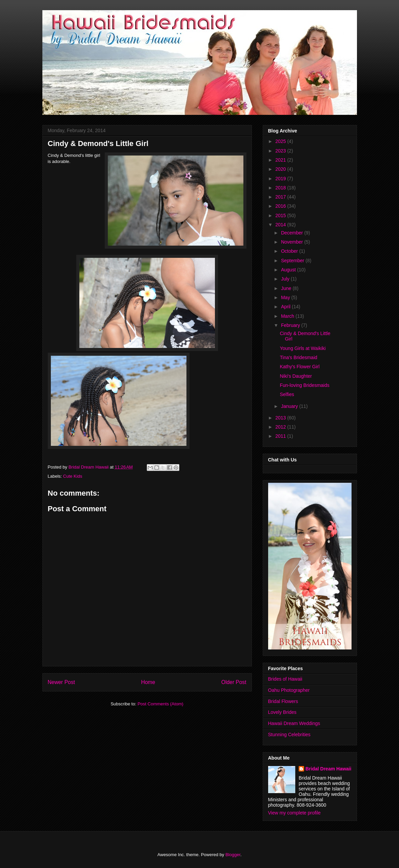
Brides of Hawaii (285, 679)
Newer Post (62, 682)
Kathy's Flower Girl (300, 367)
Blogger (233, 855)
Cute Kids (73, 476)
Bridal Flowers (283, 701)
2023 (281, 151)
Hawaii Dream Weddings (294, 723)
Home (148, 682)
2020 (281, 169)
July (286, 279)
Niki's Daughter (296, 376)
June (287, 288)
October (290, 251)
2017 (281, 197)
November (293, 242)
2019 (281, 179)
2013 (281, 418)
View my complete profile (294, 813)
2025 (281, 141)
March (288, 316)
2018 (281, 188)
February (291, 325)
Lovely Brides (282, 712)
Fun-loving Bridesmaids (304, 385)
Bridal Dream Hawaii (328, 769)
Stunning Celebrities (289, 735)
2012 (281, 427)
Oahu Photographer (289, 690)
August (289, 270)
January (290, 406)
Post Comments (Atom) (161, 704)
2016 (281, 206)
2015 (281, 215)
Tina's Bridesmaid (298, 357)
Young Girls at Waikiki (303, 348)
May (286, 297)
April (286, 307)
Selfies (287, 394)
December (293, 233)
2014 (281, 225)
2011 (281, 436)
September (293, 261)
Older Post (234, 682)
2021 (281, 160)
